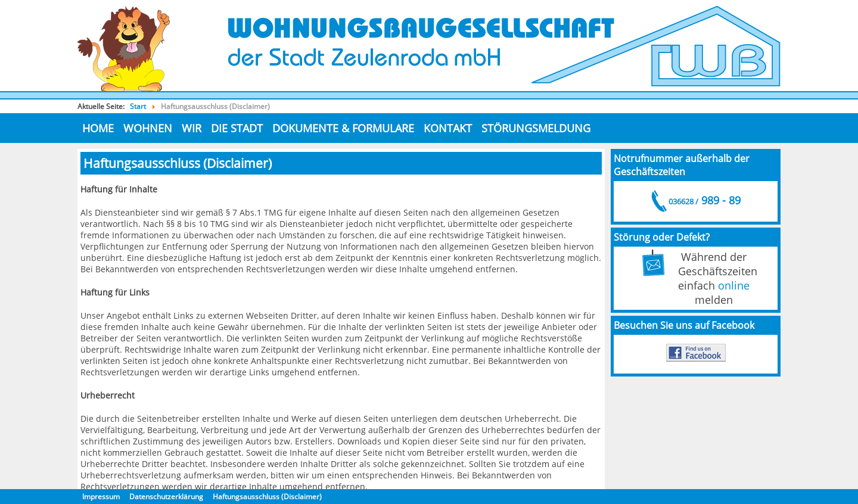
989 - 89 (704, 200)
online (734, 285)
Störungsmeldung (536, 128)
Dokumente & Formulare (343, 128)
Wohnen (148, 128)
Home (98, 128)
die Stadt (237, 128)
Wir (192, 128)
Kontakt (448, 128)
